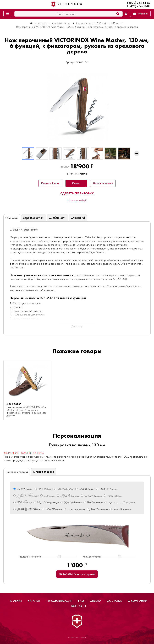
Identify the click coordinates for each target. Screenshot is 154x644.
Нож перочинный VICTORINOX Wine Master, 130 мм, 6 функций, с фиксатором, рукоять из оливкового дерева (27, 411)
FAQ (81, 601)
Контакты (79, 606)
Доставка (114, 601)
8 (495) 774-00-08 (139, 6)
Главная (16, 601)
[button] (137, 154)
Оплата (95, 601)
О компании (137, 601)
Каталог (34, 601)
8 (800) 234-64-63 (139, 3)
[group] (77, 107)
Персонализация (59, 601)
